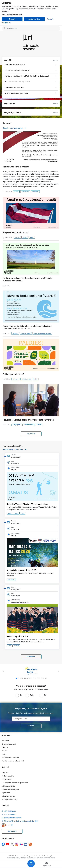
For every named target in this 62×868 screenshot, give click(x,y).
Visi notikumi (31, 657)
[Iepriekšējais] (3, 671)
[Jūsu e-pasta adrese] (31, 719)
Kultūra (17, 646)
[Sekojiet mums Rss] (30, 844)
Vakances (5, 747)
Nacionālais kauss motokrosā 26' (21, 570)
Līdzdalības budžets (8, 796)
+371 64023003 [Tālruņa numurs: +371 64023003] (10, 811)
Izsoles (4, 754)
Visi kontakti (12, 831)
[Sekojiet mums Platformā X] (12, 844)
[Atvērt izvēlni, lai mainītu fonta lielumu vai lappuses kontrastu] (47, 864)
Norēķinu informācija (9, 744)
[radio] (19, 695)
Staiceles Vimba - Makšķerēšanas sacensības (27, 504)
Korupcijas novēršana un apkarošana (15, 783)
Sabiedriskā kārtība (8, 786)
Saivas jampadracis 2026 (18, 636)
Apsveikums (25, 191)
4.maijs (16, 191)
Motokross (11, 579)
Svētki (32, 237)
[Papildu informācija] (12, 825)
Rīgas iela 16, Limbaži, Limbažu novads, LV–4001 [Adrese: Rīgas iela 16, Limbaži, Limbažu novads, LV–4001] (21, 821)
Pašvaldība (35, 191)
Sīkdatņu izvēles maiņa (9, 799)
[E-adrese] (6, 825)
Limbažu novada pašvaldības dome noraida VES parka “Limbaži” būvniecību (27, 279)
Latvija (25, 237)
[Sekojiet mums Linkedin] (26, 844)
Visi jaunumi (31, 434)
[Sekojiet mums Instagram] (17, 844)
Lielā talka (16, 379)
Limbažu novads (26, 379)
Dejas (10, 646)
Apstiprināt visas (34, 19)
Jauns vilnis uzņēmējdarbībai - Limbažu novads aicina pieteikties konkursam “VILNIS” (27, 327)
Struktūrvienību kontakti (10, 758)
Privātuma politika (8, 776)
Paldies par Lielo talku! (13, 374)
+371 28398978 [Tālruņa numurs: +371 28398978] (10, 814)
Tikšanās (39, 425)
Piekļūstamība (6, 779)
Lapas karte (6, 793)
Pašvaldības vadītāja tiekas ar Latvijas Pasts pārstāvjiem (29, 420)
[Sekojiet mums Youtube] (8, 844)
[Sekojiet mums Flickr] (21, 844)
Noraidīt (12, 19)
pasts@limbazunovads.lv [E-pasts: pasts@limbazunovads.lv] (13, 818)
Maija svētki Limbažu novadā (16, 232)
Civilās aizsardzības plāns (10, 789)
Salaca (16, 513)
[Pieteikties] (31, 726)
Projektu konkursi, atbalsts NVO (13, 761)
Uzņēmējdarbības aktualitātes (42, 333)
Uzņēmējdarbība (26, 333)
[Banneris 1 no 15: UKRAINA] (31, 671)
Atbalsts (15, 333)
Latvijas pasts (17, 425)
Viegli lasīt (5, 773)
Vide (36, 379)
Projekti (4, 751)
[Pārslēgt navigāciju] (31, 864)
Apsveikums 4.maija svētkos (16, 167)
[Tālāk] (59, 671)
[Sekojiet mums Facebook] (3, 844)
